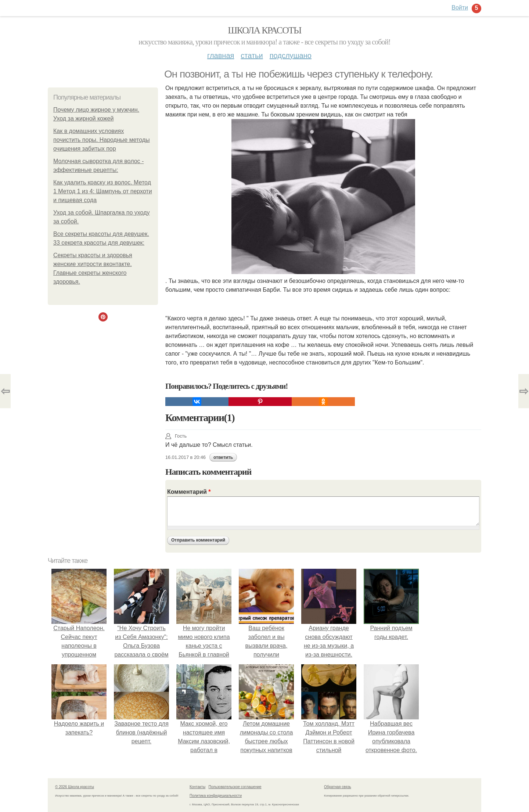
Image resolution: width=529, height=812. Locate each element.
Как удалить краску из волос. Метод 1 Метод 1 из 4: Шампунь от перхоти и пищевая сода (103, 191)
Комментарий (189, 492)
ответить (223, 457)
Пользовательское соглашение (235, 787)
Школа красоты (264, 30)
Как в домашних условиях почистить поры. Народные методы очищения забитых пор (102, 140)
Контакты (197, 787)
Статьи (252, 55)
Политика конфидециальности (216, 796)
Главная (221, 55)
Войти (460, 8)
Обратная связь (338, 787)
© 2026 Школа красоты (75, 787)
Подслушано (291, 55)
